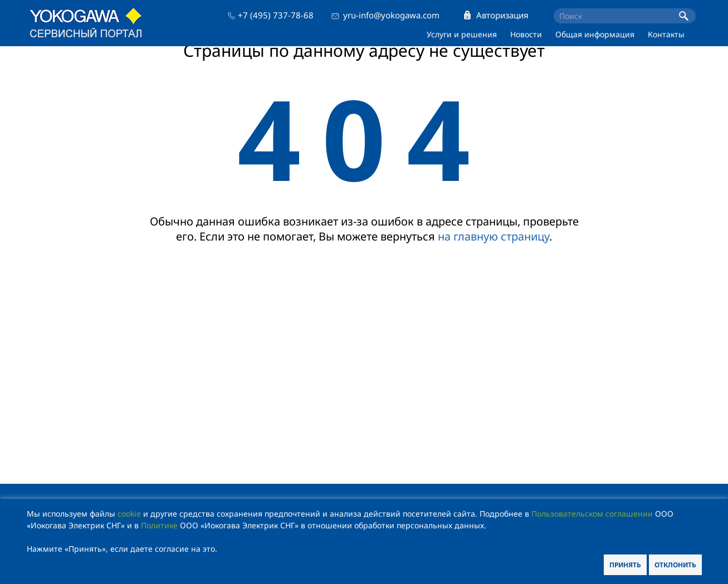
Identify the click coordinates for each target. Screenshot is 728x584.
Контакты (666, 34)
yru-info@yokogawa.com (391, 15)
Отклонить (675, 565)
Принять (625, 565)
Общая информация (595, 34)
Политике (159, 525)
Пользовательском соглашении (592, 514)
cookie (129, 514)
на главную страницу (494, 236)
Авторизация (502, 15)
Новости (526, 34)
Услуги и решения (462, 34)
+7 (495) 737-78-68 (276, 15)
